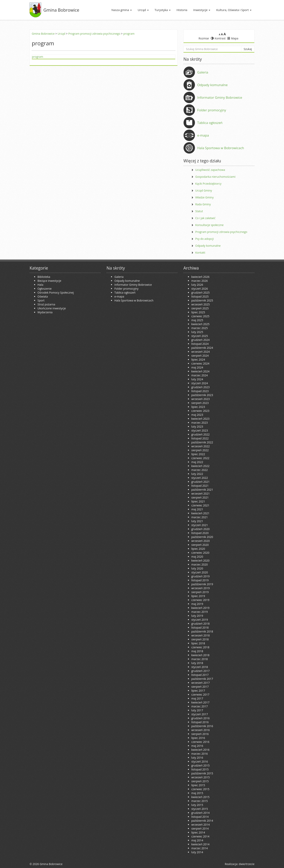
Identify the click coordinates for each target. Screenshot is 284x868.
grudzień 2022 (200, 434)
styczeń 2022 (200, 478)
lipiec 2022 (198, 454)
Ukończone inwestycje (52, 308)
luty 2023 (197, 427)
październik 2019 (202, 584)
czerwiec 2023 (200, 411)
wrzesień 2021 (200, 494)
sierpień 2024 (200, 356)
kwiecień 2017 (200, 702)
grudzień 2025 (200, 293)
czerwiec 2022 (200, 458)
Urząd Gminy (204, 190)
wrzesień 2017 (200, 683)
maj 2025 (197, 320)
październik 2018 (202, 631)
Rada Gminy (203, 204)
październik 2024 (202, 348)
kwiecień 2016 (200, 750)
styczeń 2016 (200, 761)
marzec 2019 (199, 612)
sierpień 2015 (200, 781)
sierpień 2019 (200, 592)
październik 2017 (202, 679)
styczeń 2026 (200, 289)
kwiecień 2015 (200, 797)
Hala (40, 285)
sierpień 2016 (200, 734)
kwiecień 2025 (200, 324)
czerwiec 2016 (200, 742)
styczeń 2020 (200, 572)
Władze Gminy (204, 197)
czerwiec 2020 (200, 553)
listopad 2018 (200, 628)
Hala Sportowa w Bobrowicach (221, 148)
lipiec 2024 (198, 360)
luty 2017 (197, 710)
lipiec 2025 (198, 312)
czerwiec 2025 (200, 316)
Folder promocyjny (212, 110)
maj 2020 (197, 557)
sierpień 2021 (200, 497)
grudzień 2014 (200, 813)
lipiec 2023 (198, 407)
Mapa (233, 38)
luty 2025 (197, 332)
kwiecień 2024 (200, 371)
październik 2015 (202, 773)
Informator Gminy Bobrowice (220, 97)
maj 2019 (197, 604)
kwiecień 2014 (200, 844)
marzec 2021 (199, 517)
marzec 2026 (199, 281)
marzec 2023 (199, 423)
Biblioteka (44, 277)
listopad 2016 (200, 722)
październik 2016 (202, 726)
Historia (182, 10)
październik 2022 (202, 442)
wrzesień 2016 (200, 730)
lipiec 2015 (198, 785)
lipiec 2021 (198, 501)
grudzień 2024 (200, 340)
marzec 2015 (199, 801)
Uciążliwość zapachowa (210, 170)
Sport (41, 300)
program (129, 34)
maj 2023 (197, 415)
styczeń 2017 (200, 714)
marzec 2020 (199, 564)
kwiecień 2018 (200, 655)
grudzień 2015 (200, 765)
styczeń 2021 (200, 525)
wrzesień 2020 (200, 541)
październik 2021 (202, 490)
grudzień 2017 (200, 671)
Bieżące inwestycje (49, 281)
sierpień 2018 (200, 639)
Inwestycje (202, 10)
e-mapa (203, 135)
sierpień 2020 (200, 545)
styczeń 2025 (200, 336)
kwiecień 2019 (200, 608)
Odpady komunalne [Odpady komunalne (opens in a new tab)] (212, 85)
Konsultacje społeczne (209, 225)
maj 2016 (197, 746)
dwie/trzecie (247, 864)
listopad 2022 (200, 438)
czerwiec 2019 (200, 600)
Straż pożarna (46, 304)
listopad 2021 (200, 486)
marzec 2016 (199, 754)
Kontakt (200, 253)
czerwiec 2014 (200, 836)
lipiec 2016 (198, 738)
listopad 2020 (200, 533)
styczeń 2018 (200, 667)
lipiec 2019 (198, 596)
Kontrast (218, 38)
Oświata (43, 296)
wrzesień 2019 (200, 588)
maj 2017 (197, 698)
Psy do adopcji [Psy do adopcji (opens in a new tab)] (204, 239)
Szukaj (248, 49)
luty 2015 (197, 805)
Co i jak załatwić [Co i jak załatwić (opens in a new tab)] (205, 218)
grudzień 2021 (200, 482)
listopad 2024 (200, 344)
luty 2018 (197, 663)
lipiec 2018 (198, 643)
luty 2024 (197, 379)
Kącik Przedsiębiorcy (208, 184)
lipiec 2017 (198, 691)
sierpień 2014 (200, 828)
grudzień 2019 (200, 576)
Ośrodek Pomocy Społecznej (56, 293)
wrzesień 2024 (200, 352)
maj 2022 (197, 462)
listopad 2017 (200, 675)
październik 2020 (202, 537)
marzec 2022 (199, 470)
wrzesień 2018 (200, 635)
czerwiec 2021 (200, 505)
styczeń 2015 (200, 809)
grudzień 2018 (200, 624)
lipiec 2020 (198, 549)
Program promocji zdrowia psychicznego (94, 34)
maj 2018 (197, 651)
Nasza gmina (122, 10)
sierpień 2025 (200, 308)
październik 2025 (202, 300)
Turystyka (163, 10)
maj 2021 (197, 509)
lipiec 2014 (198, 832)
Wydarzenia (45, 312)
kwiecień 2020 (200, 561)
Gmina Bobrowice (61, 10)
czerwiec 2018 (200, 647)
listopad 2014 (200, 817)
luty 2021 (197, 521)
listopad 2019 (200, 580)
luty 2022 (197, 474)
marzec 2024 (199, 375)
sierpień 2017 (200, 687)
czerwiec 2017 (200, 694)
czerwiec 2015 (200, 789)
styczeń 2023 (200, 430)
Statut (199, 211)
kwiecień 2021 (200, 513)
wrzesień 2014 (200, 825)
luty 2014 (197, 852)
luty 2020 (197, 568)
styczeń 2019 (200, 620)
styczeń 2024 (200, 383)
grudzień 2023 (200, 387)
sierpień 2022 (200, 450)
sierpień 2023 (200, 403)
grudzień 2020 (200, 529)
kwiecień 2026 (200, 277)
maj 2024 (197, 367)
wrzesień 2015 (200, 777)
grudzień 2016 (200, 718)
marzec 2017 (199, 706)
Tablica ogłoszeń (210, 123)
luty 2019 (197, 616)
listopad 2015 (200, 769)
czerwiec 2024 (200, 363)
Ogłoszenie (45, 289)
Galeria (203, 72)
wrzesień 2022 (200, 446)
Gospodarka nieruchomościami (215, 177)
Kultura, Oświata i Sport (234, 10)
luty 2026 (197, 285)
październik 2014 (202, 821)
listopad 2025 (200, 296)
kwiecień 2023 (200, 419)
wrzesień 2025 (200, 304)
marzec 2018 (199, 659)
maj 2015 (197, 793)
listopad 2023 (200, 391)
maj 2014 (197, 840)
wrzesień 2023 (200, 399)
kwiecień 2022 (200, 466)
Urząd (143, 10)
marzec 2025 (199, 328)
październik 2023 (202, 395)
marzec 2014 (199, 848)
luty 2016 (197, 758)
